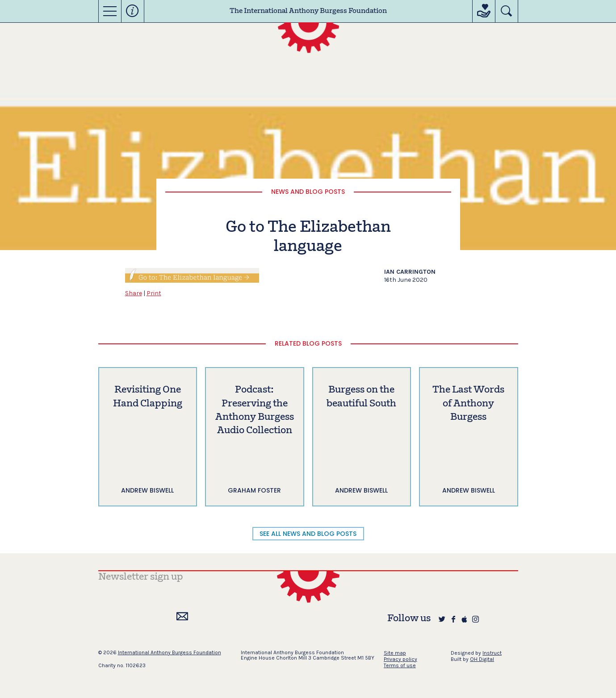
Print (154, 293)
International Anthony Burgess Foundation (170, 652)
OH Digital (482, 659)
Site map (395, 653)
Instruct (492, 653)
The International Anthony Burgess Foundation (308, 11)
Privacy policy (400, 659)
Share (134, 293)
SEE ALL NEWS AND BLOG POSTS (308, 534)
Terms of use (400, 665)
